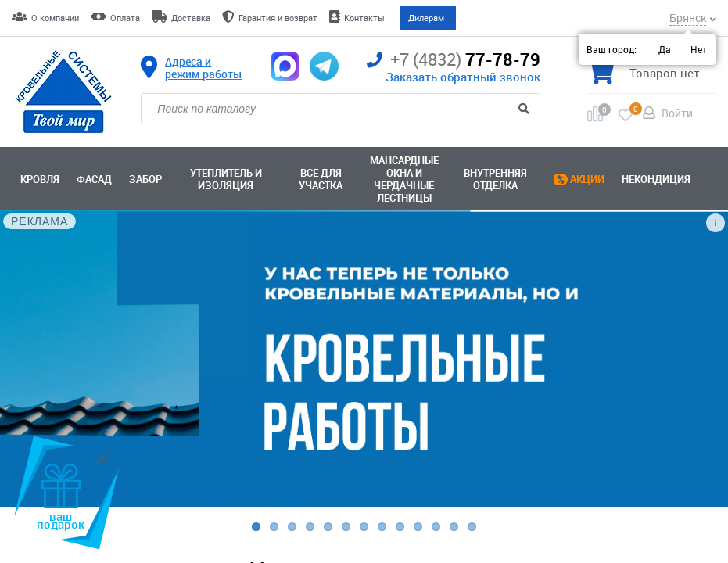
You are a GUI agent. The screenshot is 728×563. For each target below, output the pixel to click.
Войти (677, 113)
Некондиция (656, 179)
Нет (699, 49)
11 (436, 527)
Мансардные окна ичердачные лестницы (404, 179)
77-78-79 (454, 60)
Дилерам (426, 18)
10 (418, 527)
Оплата (125, 18)
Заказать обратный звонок (463, 77)
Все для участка (321, 179)
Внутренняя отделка (495, 179)
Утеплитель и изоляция (226, 179)
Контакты (364, 18)
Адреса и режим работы (203, 68)
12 (454, 527)
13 (472, 527)
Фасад (94, 179)
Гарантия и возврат (278, 18)
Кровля (40, 179)
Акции (587, 179)
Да (665, 49)
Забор (145, 179)
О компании (55, 18)
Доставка (191, 18)
